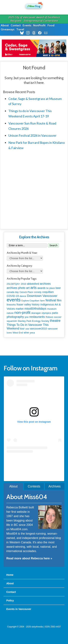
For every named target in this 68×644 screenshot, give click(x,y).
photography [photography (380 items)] (15, 317)
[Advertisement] (34, 189)
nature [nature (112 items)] (10, 313)
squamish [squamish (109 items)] (12, 321)
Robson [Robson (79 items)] (50, 317)
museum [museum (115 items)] (52, 309)
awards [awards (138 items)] (41, 288)
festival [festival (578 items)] (51, 300)
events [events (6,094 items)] (14, 300)
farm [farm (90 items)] (43, 301)
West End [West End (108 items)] (18, 333)
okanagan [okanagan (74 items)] (36, 313)
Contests (34, 486)
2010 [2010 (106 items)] (23, 284)
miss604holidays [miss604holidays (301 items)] (35, 309)
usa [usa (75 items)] (27, 329)
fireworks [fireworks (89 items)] (11, 305)
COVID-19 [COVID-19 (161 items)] (13, 296)
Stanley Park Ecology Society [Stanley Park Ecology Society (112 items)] (33, 321)
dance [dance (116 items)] (23, 296)
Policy (10, 600)
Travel (20, 29)
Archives (54, 486)
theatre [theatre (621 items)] (55, 321)
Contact (16, 25)
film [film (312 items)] (59, 300)
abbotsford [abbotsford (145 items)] (33, 284)
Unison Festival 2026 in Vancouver (32, 135)
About (5, 25)
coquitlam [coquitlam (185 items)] (48, 292)
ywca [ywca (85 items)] (32, 333)
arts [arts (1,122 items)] (33, 288)
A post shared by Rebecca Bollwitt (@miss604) (34, 460)
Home (10, 575)
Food (51, 25)
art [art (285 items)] (28, 288)
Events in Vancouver (19, 609)
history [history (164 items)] (36, 305)
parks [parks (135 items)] (55, 313)
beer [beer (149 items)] (58, 288)
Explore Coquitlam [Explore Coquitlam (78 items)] (30, 301)
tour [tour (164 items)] (22, 329)
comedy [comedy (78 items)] (38, 292)
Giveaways (8, 29)
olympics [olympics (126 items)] (46, 313)
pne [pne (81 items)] (27, 317)
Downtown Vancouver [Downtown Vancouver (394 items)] (42, 296)
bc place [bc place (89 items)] (51, 288)
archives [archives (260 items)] (45, 284)
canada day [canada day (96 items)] (13, 292)
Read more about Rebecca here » (29, 558)
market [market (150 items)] (20, 309)
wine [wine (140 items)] (26, 333)
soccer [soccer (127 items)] (58, 317)
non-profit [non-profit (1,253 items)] (22, 312)
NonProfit (39, 25)
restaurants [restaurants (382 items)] (37, 317)
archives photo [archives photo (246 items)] (16, 288)
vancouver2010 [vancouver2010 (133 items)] (38, 329)
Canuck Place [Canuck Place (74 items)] (26, 292)
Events (27, 25)
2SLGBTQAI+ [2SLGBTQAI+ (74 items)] (13, 284)
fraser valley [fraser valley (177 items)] (24, 305)
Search (53, 245)
